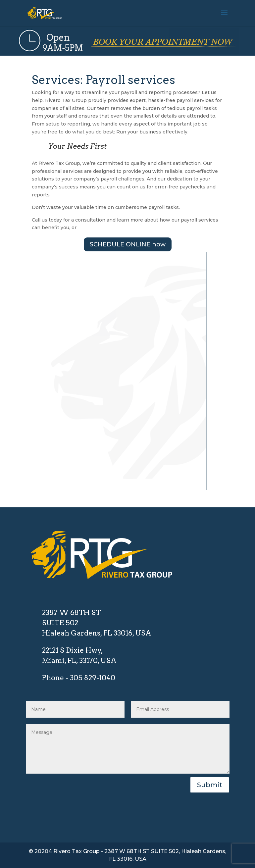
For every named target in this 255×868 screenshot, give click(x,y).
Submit (210, 785)
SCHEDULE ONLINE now (128, 244)
